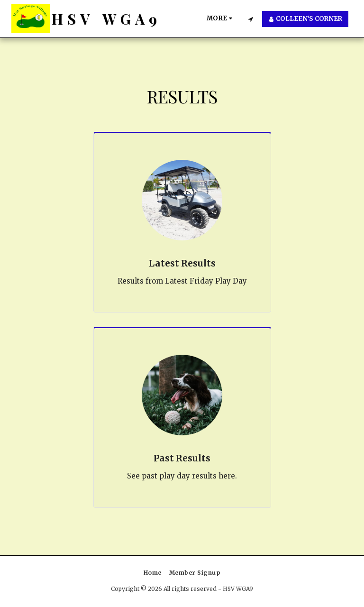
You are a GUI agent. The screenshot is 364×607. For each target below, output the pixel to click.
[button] (250, 19)
